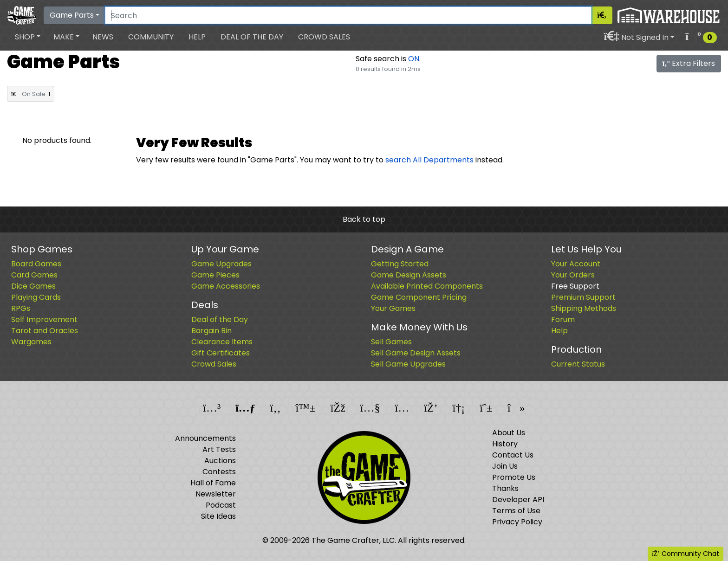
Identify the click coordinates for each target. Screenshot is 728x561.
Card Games (34, 275)
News (103, 37)
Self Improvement (44, 319)
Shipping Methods (584, 308)
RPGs (21, 308)
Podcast (221, 505)
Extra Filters (689, 63)
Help (197, 37)
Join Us (505, 466)
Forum (563, 319)
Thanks (505, 488)
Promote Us (514, 477)
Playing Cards (36, 297)
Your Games (393, 308)
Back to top (364, 219)
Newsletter (216, 494)
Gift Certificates (221, 353)
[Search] (348, 15)
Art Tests (219, 449)
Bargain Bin (211, 331)
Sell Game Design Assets (416, 353)
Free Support (575, 286)
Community (151, 37)
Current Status (578, 364)
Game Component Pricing (419, 297)
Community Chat (686, 554)
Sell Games (391, 342)
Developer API (518, 500)
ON (414, 59)
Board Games (36, 264)
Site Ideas (218, 516)
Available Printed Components (427, 286)
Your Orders (573, 275)
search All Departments (429, 160)
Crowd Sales (324, 37)
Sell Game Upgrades (408, 364)
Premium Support (583, 297)
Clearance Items (222, 342)
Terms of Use (516, 511)
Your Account (576, 264)
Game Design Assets (409, 275)
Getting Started (400, 264)
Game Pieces (215, 275)
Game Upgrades (221, 264)
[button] (28, 37)
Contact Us (513, 455)
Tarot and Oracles (45, 331)
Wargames (31, 342)
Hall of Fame (213, 483)
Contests (219, 472)
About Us (509, 433)
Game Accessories (226, 286)
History (505, 444)
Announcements (205, 438)
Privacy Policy (517, 522)
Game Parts (72, 15)
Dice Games (33, 286)
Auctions (220, 461)
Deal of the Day (252, 37)
